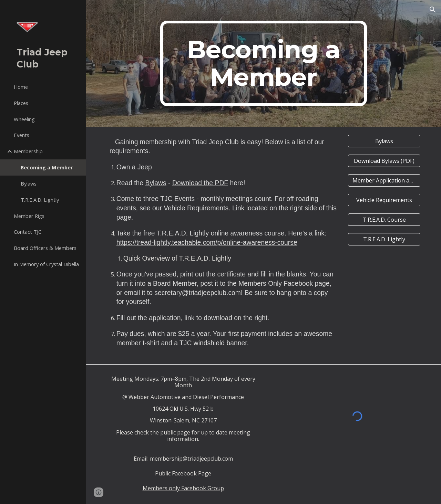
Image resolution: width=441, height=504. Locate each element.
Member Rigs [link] (29, 216)
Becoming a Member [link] (47, 167)
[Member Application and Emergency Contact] (384, 180)
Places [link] (21, 103)
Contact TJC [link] (28, 232)
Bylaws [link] (29, 183)
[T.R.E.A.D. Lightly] (384, 239)
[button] (433, 10)
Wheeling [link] (24, 119)
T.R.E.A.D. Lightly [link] (40, 200)
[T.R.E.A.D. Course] (384, 220)
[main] (263, 63)
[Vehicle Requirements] (384, 200)
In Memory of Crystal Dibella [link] (46, 264)
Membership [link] (28, 151)
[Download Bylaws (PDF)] (384, 161)
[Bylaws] (384, 141)
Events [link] (22, 135)
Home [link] (21, 87)
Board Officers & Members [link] (45, 248)
